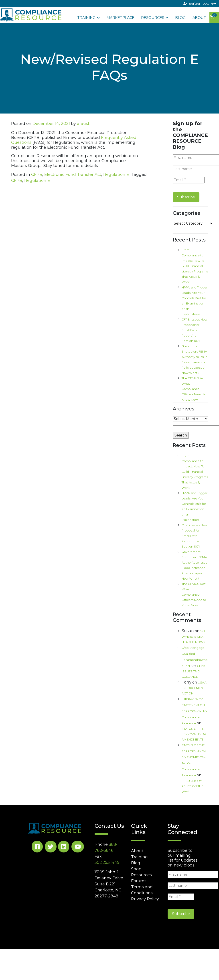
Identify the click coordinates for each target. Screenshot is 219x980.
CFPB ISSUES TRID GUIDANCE (193, 671)
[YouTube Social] (78, 847)
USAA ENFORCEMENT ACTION (194, 688)
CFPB (37, 174)
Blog (180, 18)
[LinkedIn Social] (64, 847)
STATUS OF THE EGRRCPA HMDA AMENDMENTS (194, 734)
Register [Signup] (192, 4)
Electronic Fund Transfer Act (73, 174)
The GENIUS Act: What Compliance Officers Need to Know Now (194, 389)
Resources (153, 18)
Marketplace (121, 18)
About (199, 18)
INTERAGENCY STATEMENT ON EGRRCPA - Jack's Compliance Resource (194, 711)
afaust (83, 124)
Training (86, 18)
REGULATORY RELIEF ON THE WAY (192, 786)
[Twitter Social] (51, 847)
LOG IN (209, 4)
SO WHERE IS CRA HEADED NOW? (193, 636)
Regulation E (116, 174)
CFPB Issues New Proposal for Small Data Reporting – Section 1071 (195, 330)
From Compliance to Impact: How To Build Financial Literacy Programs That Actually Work (195, 266)
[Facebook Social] (37, 847)
